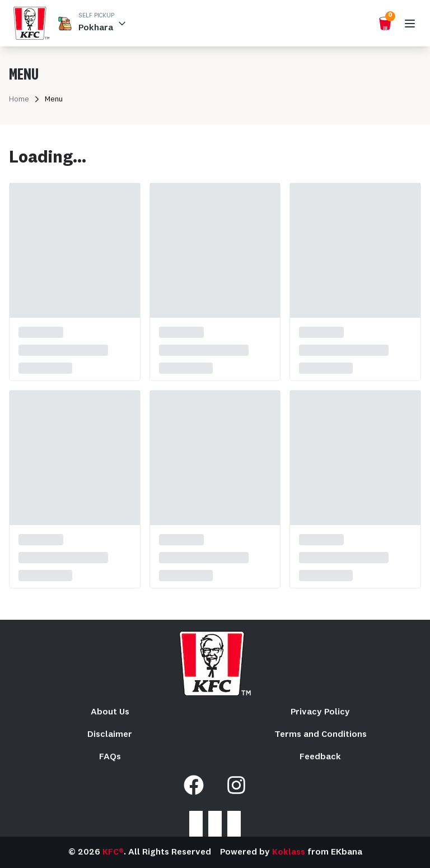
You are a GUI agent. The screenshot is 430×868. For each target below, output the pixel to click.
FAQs (110, 757)
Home (19, 99)
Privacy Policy (320, 712)
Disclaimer (110, 735)
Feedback (320, 757)
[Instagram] (236, 785)
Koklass (289, 852)
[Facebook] (194, 785)
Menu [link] (54, 99)
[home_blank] (31, 23)
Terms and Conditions (321, 735)
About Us (110, 712)
